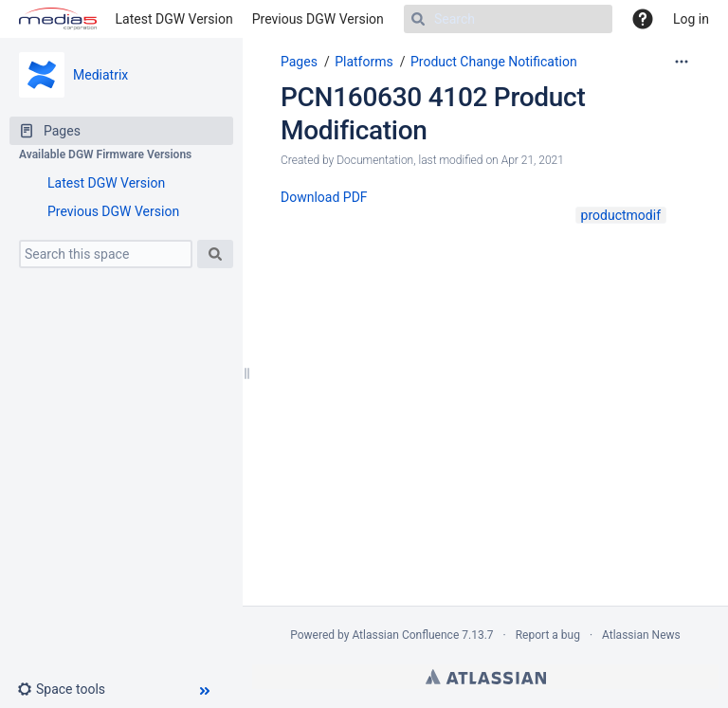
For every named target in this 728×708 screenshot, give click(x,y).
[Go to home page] (58, 19)
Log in (691, 19)
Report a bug (548, 635)
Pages (299, 62)
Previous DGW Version (318, 19)
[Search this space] (106, 254)
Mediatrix (100, 75)
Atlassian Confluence (405, 635)
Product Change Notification (494, 62)
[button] (69, 689)
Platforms (364, 62)
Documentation (375, 160)
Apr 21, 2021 (533, 160)
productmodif (621, 215)
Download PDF (324, 197)
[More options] (682, 62)
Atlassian (486, 677)
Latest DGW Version (174, 19)
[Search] (508, 19)
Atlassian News (641, 635)
